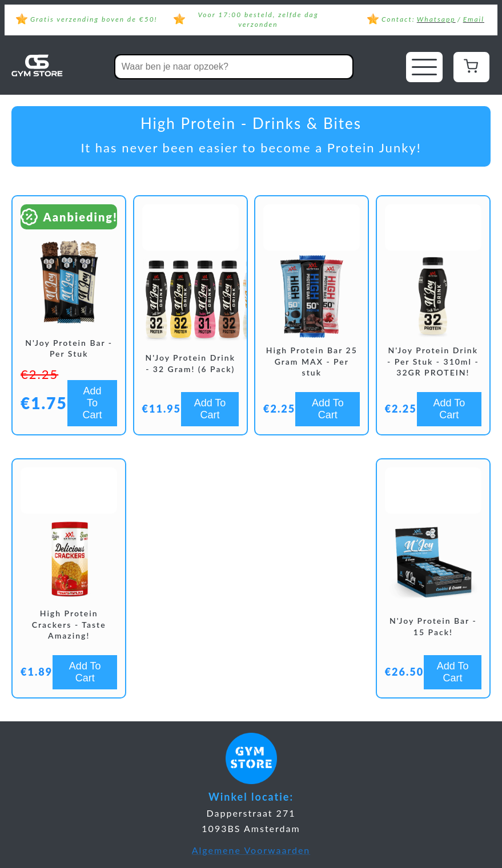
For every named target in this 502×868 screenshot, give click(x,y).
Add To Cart (93, 403)
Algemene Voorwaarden (251, 850)
